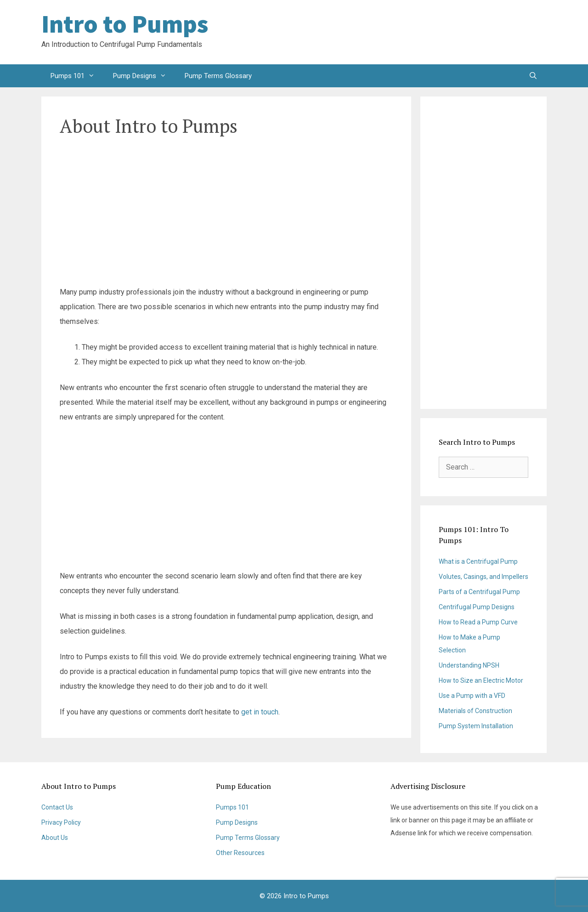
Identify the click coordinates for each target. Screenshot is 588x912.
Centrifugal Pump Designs (477, 607)
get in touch (260, 712)
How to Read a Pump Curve (478, 622)
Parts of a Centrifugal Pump (479, 592)
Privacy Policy (61, 822)
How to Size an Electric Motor (481, 680)
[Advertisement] (473, 32)
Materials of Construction (475, 711)
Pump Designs (144, 76)
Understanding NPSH (469, 665)
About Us (55, 838)
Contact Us (57, 807)
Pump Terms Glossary (218, 76)
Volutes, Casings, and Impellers (483, 577)
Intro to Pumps (125, 24)
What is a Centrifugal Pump (478, 561)
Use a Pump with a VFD (472, 696)
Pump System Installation (476, 726)
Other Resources (240, 853)
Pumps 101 (77, 76)
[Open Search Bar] (533, 76)
